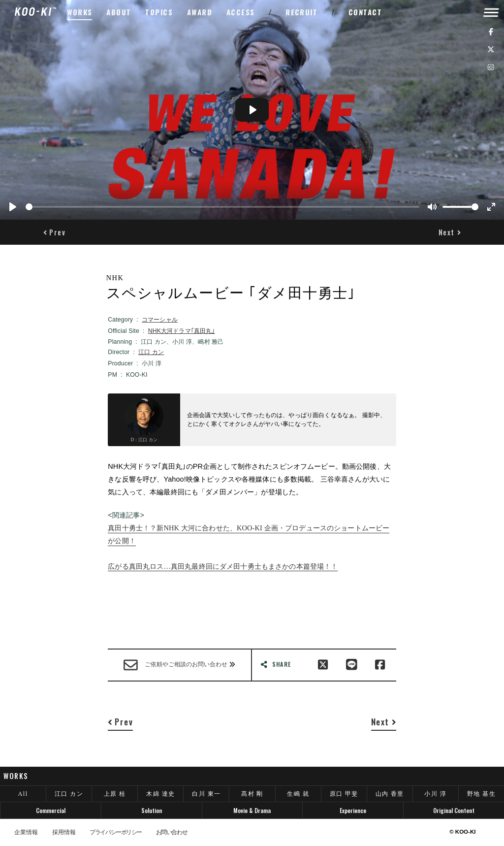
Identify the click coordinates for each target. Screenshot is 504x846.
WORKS (80, 12)
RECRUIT (302, 12)
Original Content (454, 810)
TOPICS (159, 12)
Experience (353, 810)
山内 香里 (390, 794)
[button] (54, 232)
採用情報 (64, 832)
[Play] (13, 207)
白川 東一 (206, 794)
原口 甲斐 (344, 794)
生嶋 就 (298, 794)
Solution (152, 810)
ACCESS (241, 12)
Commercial (51, 810)
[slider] (222, 207)
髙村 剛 (252, 794)
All (23, 794)
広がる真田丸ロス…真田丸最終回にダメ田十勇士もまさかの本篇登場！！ (223, 566)
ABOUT (119, 12)
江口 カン (151, 352)
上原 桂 (115, 794)
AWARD (200, 12)
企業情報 (26, 832)
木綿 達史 (160, 794)
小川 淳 (435, 794)
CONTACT (365, 12)
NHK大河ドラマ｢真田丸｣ (182, 331)
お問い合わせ (172, 832)
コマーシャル (160, 320)
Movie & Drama (252, 810)
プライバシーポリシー (116, 832)
